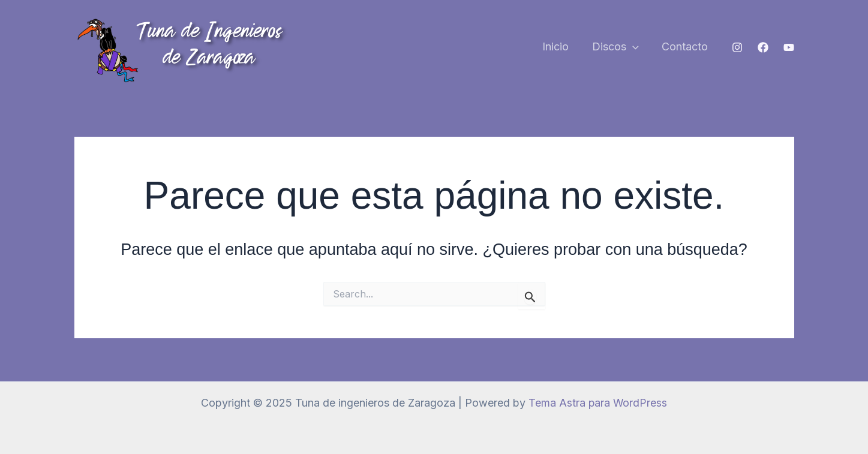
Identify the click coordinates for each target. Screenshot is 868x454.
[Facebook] (763, 47)
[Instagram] (737, 47)
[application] (635, 47)
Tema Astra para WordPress (598, 403)
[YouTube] (789, 47)
